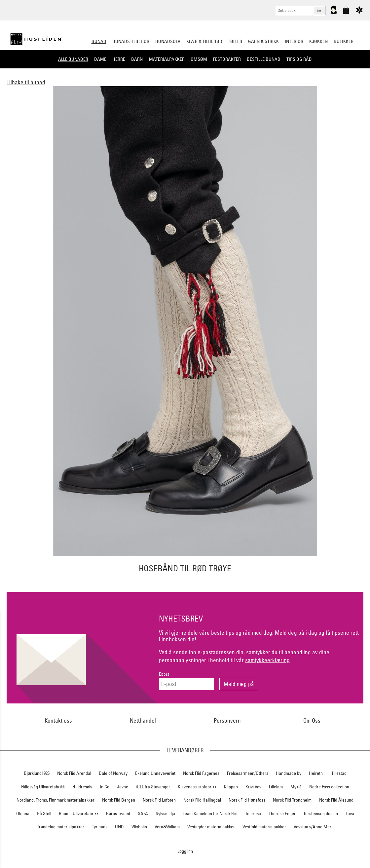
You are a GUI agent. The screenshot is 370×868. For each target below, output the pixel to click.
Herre (119, 59)
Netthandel (143, 720)
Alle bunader (73, 59)
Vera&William (167, 827)
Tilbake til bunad (26, 82)
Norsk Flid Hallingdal (202, 800)
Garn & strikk (263, 41)
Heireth (316, 773)
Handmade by (289, 773)
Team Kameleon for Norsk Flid (210, 813)
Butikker (344, 41)
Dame (100, 59)
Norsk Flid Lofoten (159, 800)
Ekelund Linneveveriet (155, 773)
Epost (164, 674)
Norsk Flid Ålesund (336, 800)
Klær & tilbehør (204, 41)
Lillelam (276, 787)
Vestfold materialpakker (264, 827)
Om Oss (312, 720)
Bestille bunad (264, 59)
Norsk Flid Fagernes (201, 773)
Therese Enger (282, 813)
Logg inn (185, 851)
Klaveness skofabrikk (197, 787)
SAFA (143, 813)
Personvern (227, 720)
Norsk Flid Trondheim (292, 800)
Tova (350, 813)
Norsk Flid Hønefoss (247, 800)
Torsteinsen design (321, 813)
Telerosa (253, 813)
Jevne (123, 787)
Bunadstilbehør (131, 41)
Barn (137, 59)
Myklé (296, 787)
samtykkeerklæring (267, 660)
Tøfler (235, 41)
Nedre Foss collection (329, 787)
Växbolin (139, 827)
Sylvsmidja (165, 813)
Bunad (99, 41)
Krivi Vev (253, 787)
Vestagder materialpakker (211, 827)
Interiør (294, 41)
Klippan (231, 787)
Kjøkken (318, 41)
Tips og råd (299, 59)
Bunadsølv (168, 41)
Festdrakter (227, 59)
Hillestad (338, 773)
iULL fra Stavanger (153, 787)
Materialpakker (167, 59)
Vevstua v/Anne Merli (314, 827)
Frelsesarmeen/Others (248, 773)
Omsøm (199, 59)
